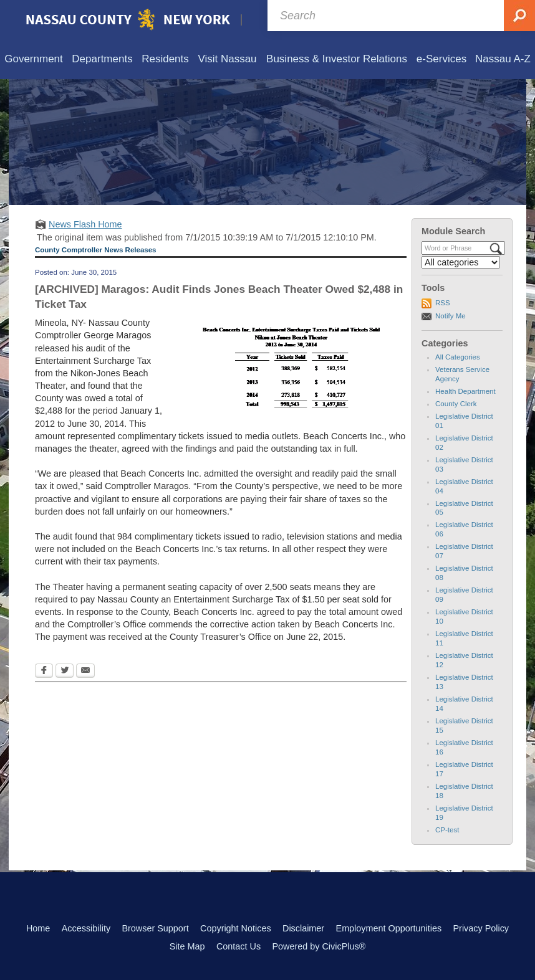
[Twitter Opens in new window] (65, 672)
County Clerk (456, 404)
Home (38, 928)
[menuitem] (34, 59)
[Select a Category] (461, 262)
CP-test (447, 830)
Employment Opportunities (389, 928)
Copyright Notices (236, 928)
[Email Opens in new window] (85, 672)
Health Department (465, 391)
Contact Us (239, 946)
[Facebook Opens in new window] (44, 672)
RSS (443, 303)
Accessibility (86, 928)
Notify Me (451, 316)
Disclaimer (303, 928)
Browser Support (155, 928)
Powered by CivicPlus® (319, 946)
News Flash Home (85, 224)
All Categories (458, 357)
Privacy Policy (481, 928)
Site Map (187, 946)
